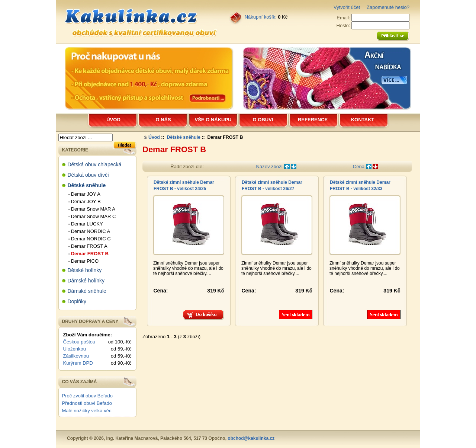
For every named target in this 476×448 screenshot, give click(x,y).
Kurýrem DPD (78, 363)
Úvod (113, 120)
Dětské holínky (85, 270)
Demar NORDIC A (89, 231)
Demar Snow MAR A (92, 209)
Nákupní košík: (261, 17)
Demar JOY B (85, 201)
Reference (313, 120)
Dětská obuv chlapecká (95, 164)
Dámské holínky (86, 281)
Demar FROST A (88, 246)
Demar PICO (84, 261)
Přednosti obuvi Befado (87, 403)
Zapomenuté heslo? (388, 7)
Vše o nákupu (213, 120)
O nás (163, 120)
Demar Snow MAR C (92, 216)
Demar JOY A (84, 194)
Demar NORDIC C (90, 239)
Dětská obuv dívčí (88, 175)
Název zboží (276, 167)
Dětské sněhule (184, 137)
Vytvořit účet (347, 7)
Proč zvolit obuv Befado (88, 396)
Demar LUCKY (86, 224)
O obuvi (263, 120)
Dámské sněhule (87, 291)
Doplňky (77, 301)
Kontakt (363, 120)
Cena (366, 167)
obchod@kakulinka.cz (251, 438)
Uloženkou (75, 349)
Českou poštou (79, 342)
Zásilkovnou (76, 356)
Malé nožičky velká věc (87, 411)
